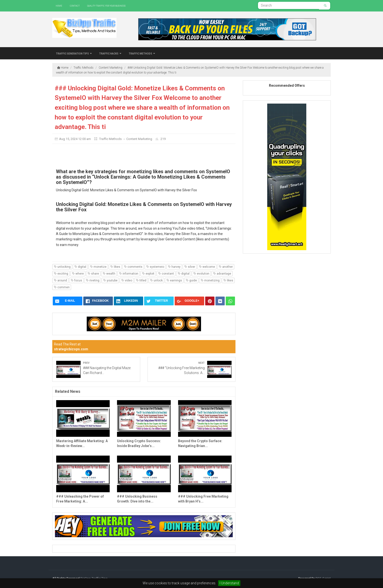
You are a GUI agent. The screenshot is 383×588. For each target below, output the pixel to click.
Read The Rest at (71, 347)
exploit (148, 274)
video (127, 280)
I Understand (229, 583)
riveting (93, 280)
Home (59, 5)
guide (191, 280)
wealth (109, 274)
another (226, 267)
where (78, 274)
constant (166, 274)
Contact (75, 5)
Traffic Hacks (110, 53)
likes (115, 267)
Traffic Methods (142, 53)
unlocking (62, 267)
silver (190, 267)
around (60, 280)
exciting (61, 274)
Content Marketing (139, 139)
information (129, 274)
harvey (174, 267)
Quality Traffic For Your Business (106, 5)
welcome (207, 267)
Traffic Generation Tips (74, 53)
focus (76, 280)
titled (141, 280)
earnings (174, 280)
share (93, 274)
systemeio (155, 267)
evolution (201, 274)
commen (62, 287)
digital (80, 267)
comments (133, 267)
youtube (110, 280)
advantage (222, 274)
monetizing (210, 280)
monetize (98, 267)
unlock (156, 280)
